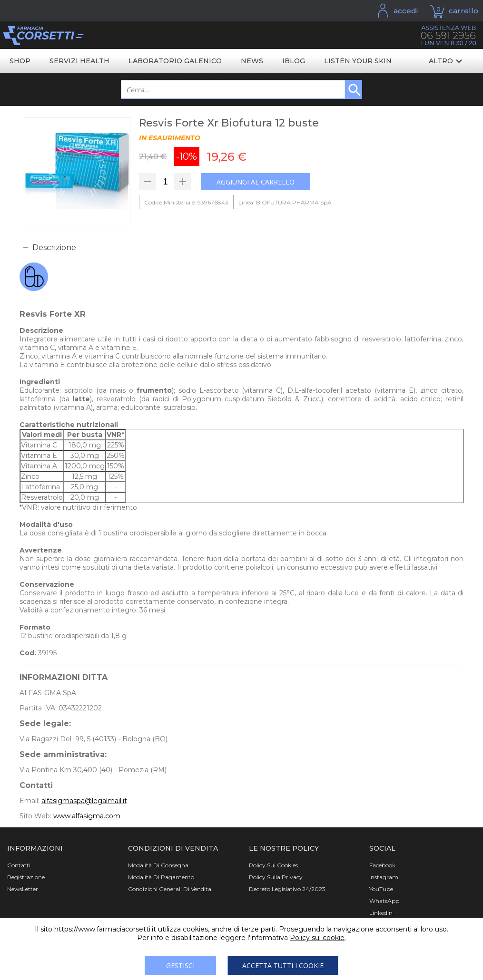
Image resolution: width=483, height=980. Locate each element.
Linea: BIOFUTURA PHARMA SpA (285, 202)
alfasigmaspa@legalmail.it (84, 801)
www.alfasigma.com (87, 816)
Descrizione (54, 247)
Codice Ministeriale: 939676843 (186, 202)
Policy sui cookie (317, 938)
